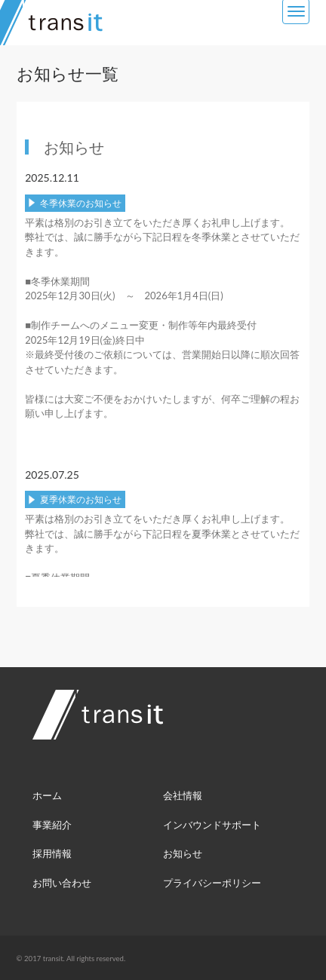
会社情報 (183, 795)
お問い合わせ (62, 883)
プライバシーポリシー (212, 883)
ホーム (47, 795)
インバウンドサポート (212, 825)
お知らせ (183, 853)
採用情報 (52, 853)
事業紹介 (52, 825)
